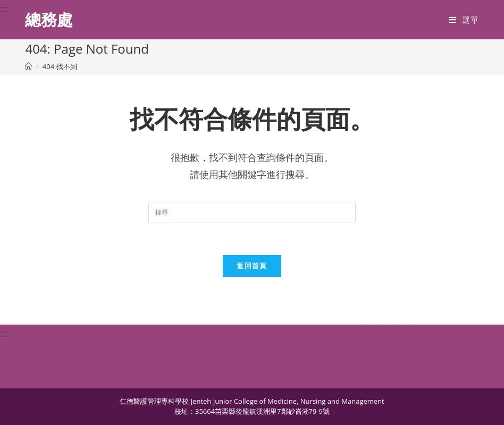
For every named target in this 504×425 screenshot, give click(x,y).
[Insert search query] (252, 212)
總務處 (49, 19)
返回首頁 (252, 266)
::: (4, 8)
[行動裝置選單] (464, 20)
